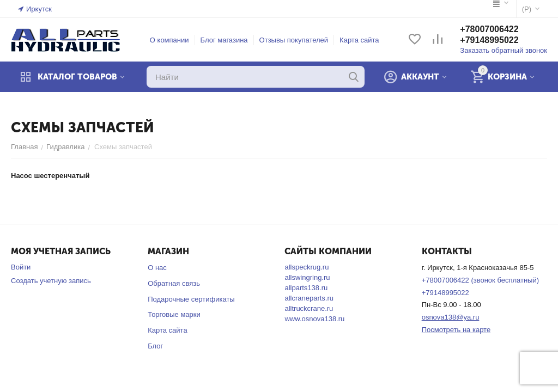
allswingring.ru (307, 277)
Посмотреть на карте (456, 330)
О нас (157, 268)
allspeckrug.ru (307, 267)
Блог (155, 346)
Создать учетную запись (51, 281)
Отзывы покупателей (294, 40)
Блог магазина (224, 40)
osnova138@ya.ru (451, 317)
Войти (21, 267)
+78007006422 (489, 29)
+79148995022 (489, 40)
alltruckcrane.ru (309, 308)
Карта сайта (359, 40)
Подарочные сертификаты (191, 299)
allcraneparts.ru (309, 298)
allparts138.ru (306, 288)
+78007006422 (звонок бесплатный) (480, 280)
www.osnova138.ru (314, 319)
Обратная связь (174, 283)
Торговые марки (174, 314)
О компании (169, 40)
